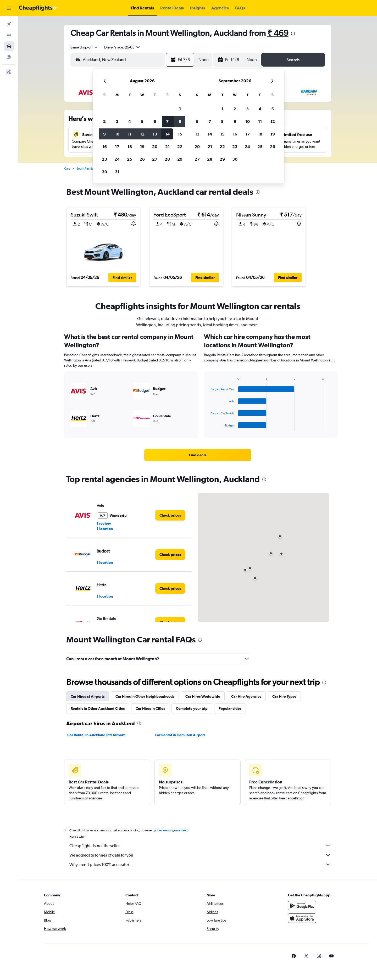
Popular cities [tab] (230, 708)
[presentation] (293, 34)
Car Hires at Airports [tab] (88, 696)
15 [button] (180, 134)
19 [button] (142, 147)
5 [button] (142, 121)
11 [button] (130, 134)
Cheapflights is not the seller (200, 846)
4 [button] (130, 121)
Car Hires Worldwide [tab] (203, 696)
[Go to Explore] (9, 57)
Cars (67, 169)
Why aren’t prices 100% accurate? (200, 864)
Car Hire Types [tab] (284, 696)
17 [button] (117, 147)
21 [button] (167, 147)
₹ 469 (278, 33)
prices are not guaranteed (171, 830)
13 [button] (155, 134)
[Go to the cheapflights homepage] (38, 8)
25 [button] (130, 159)
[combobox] (84, 47)
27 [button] (155, 159)
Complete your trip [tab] (192, 708)
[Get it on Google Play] (302, 906)
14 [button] (167, 134)
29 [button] (180, 159)
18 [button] (130, 147)
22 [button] (180, 147)
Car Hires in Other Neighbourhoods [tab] (145, 696)
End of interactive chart (208, 427)
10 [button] (117, 134)
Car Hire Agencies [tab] (246, 696)
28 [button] (167, 159)
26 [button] (142, 159)
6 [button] (155, 121)
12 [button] (142, 134)
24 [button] (117, 159)
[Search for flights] (9, 24)
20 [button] (155, 147)
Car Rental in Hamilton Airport (180, 735)
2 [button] (104, 121)
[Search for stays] (9, 35)
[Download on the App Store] (302, 918)
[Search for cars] (9, 46)
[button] (9, 8)
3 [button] (117, 121)
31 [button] (117, 172)
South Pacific (85, 169)
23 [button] (104, 159)
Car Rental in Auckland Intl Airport (96, 735)
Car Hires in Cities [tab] (150, 708)
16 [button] (105, 147)
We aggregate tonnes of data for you (200, 855)
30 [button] (104, 172)
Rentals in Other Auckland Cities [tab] (98, 708)
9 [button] (104, 134)
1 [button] (180, 109)
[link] (198, 455)
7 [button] (167, 121)
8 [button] (180, 121)
